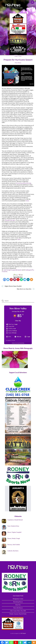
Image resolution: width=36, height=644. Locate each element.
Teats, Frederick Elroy (13, 526)
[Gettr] (18, 280)
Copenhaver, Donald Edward (15, 520)
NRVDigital (23, 633)
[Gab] (21, 280)
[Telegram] (25, 280)
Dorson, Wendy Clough (14, 538)
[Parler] (15, 280)
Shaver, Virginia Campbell (14, 532)
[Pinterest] (11, 280)
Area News (18, 63)
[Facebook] (5, 280)
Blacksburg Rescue (18, 602)
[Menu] (32, 2)
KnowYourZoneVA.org (24, 183)
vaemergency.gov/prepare (13, 270)
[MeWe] (28, 280)
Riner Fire (18, 605)
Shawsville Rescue (18, 608)
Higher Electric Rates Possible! (13, 286)
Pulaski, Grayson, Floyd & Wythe (18, 614)
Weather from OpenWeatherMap (18, 343)
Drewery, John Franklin (14, 545)
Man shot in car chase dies (24, 289)
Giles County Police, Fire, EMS (18, 611)
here (27, 201)
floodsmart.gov (10, 220)
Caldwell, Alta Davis (13, 551)
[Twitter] (8, 280)
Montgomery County (18, 599)
